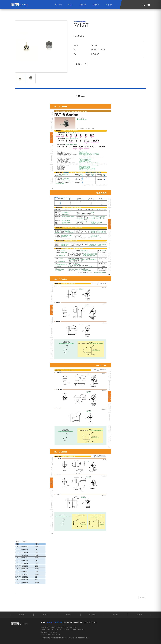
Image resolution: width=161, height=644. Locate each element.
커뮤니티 (109, 5)
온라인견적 (92, 615)
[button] (21, 78)
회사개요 (22, 615)
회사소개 (58, 5)
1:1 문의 (116, 615)
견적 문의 (79, 64)
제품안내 (83, 5)
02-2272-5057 (55, 622)
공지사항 (139, 615)
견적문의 (96, 5)
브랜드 (70, 5)
